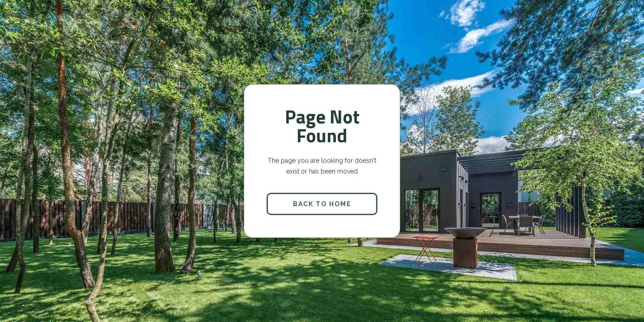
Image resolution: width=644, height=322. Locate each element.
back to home (322, 204)
